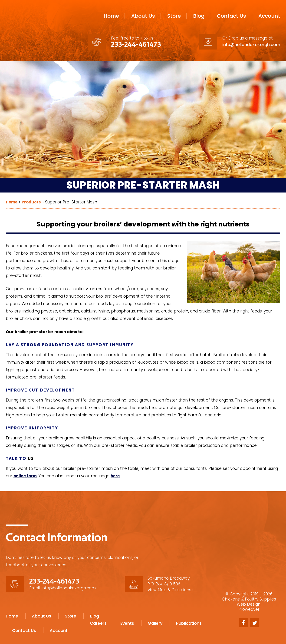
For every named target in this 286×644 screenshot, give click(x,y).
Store (174, 16)
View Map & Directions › (171, 590)
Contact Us (231, 16)
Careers (98, 620)
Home (111, 16)
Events (127, 620)
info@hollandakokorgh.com (251, 45)
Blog (199, 16)
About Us (143, 16)
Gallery (155, 620)
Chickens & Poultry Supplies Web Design (249, 602)
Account (269, 16)
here (115, 476)
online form (25, 476)
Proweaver (249, 609)
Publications (189, 620)
